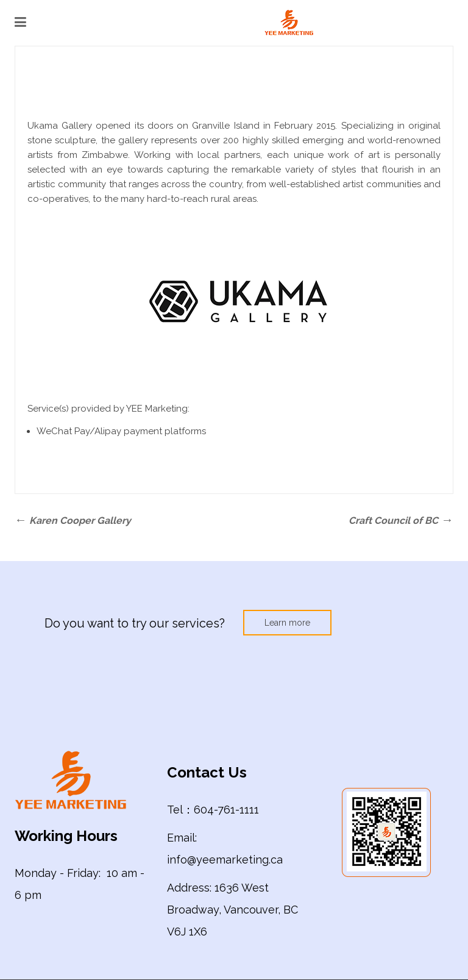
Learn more (287, 623)
